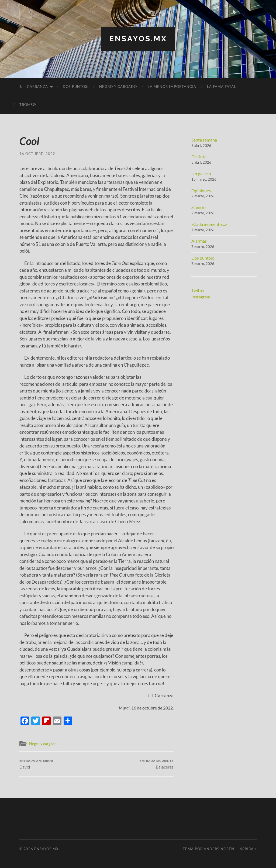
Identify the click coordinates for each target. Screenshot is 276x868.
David (36, 764)
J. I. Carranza (34, 87)
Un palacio (201, 173)
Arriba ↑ (248, 849)
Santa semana (204, 140)
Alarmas (199, 241)
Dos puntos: (76, 87)
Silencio (199, 207)
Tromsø (28, 105)
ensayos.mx (138, 39)
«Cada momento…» (209, 224)
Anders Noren (219, 849)
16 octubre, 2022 (37, 154)
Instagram (201, 297)
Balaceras (157, 764)
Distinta (199, 156)
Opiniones (201, 190)
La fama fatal (222, 87)
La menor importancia (172, 87)
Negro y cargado (118, 87)
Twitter (198, 290)
